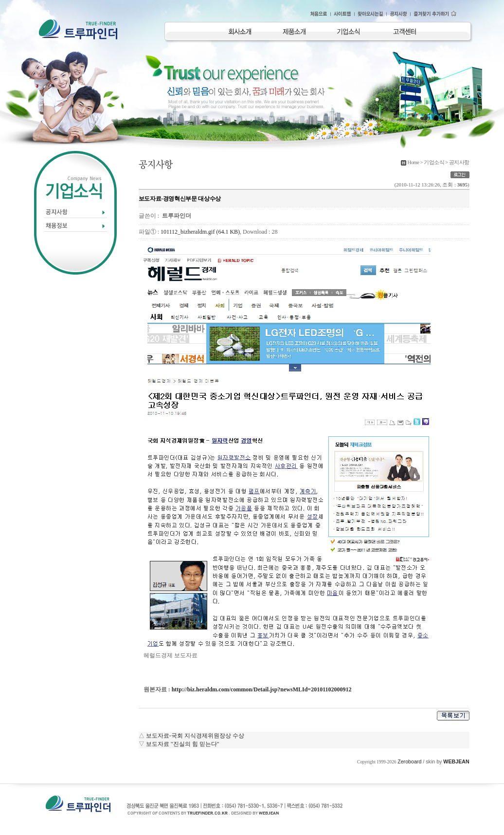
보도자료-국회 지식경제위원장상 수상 (195, 736)
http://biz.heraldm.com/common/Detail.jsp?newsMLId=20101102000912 (262, 689)
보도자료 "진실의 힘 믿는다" (183, 744)
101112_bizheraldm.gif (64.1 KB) (200, 232)
